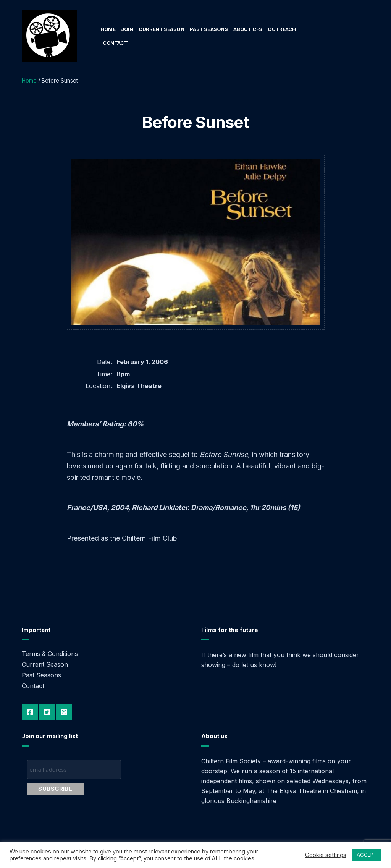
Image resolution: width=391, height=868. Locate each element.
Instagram (64, 712)
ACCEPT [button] (367, 855)
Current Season (162, 29)
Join (127, 29)
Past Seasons (209, 29)
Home (108, 29)
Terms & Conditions (50, 654)
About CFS (248, 29)
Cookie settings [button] (326, 855)
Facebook (30, 712)
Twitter (47, 712)
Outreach (282, 29)
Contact (115, 43)
